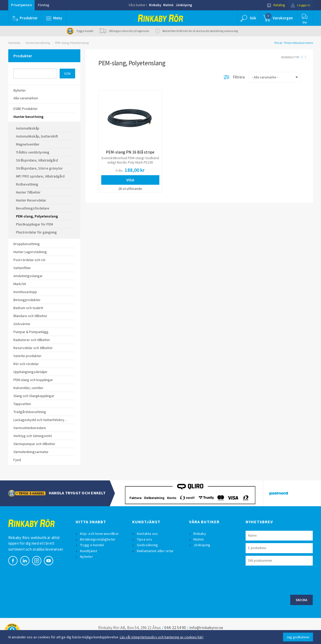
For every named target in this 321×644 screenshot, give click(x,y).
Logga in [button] (300, 5)
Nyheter (87, 557)
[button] (54, 18)
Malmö (168, 5)
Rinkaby (155, 5)
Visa (130, 180)
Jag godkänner (298, 637)
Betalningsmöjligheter (98, 539)
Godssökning (147, 545)
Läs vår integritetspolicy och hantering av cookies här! (162, 637)
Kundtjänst (89, 551)
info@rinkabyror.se (206, 627)
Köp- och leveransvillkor (100, 534)
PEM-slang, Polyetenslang (72, 43)
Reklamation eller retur (155, 551)
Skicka (302, 600)
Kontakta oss (147, 534)
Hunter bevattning (38, 43)
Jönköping (184, 5)
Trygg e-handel (92, 545)
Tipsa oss (144, 539)
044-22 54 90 (175, 627)
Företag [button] (44, 5)
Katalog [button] (276, 5)
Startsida (14, 43)
